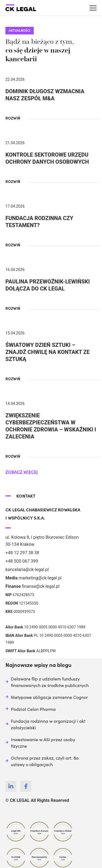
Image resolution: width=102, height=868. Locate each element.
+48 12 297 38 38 (22, 553)
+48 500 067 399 (22, 561)
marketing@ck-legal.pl (40, 578)
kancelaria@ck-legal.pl (27, 569)
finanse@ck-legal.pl (41, 586)
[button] (16, 118)
